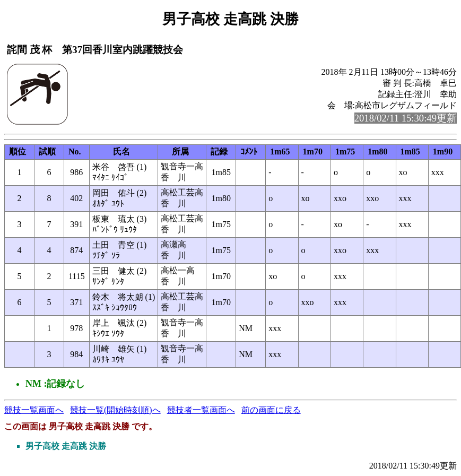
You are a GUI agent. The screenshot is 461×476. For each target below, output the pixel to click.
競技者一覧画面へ (201, 410)
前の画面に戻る (271, 410)
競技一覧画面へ (34, 410)
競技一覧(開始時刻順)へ (115, 410)
